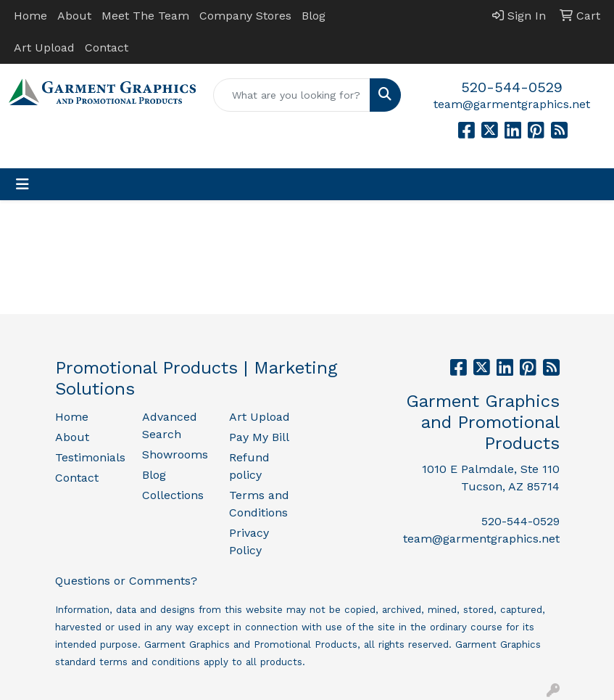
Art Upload (44, 48)
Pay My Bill (259, 437)
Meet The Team (145, 16)
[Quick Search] (291, 95)
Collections (173, 495)
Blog (314, 16)
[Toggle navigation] (22, 184)
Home (30, 16)
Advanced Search (170, 425)
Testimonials (90, 457)
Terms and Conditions (259, 504)
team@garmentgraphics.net (512, 104)
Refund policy (249, 466)
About (74, 16)
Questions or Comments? (126, 581)
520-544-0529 (512, 87)
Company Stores (245, 16)
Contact (107, 48)
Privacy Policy (249, 542)
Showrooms (175, 454)
